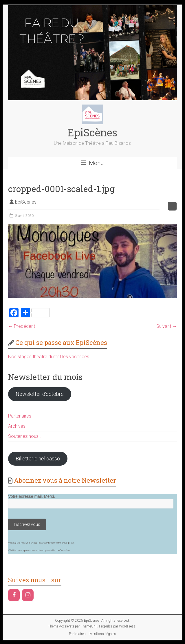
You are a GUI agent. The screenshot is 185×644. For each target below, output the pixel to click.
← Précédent (22, 326)
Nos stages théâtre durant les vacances (49, 357)
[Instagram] (28, 595)
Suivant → (167, 326)
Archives (17, 426)
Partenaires (20, 416)
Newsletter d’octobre (40, 394)
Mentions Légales (103, 634)
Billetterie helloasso (38, 459)
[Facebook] (14, 595)
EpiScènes (92, 132)
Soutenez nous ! (24, 436)
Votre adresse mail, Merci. (32, 496)
